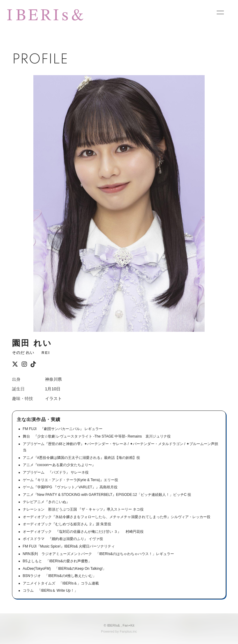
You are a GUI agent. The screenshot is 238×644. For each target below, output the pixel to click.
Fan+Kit (128, 625)
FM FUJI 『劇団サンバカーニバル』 (53, 429)
